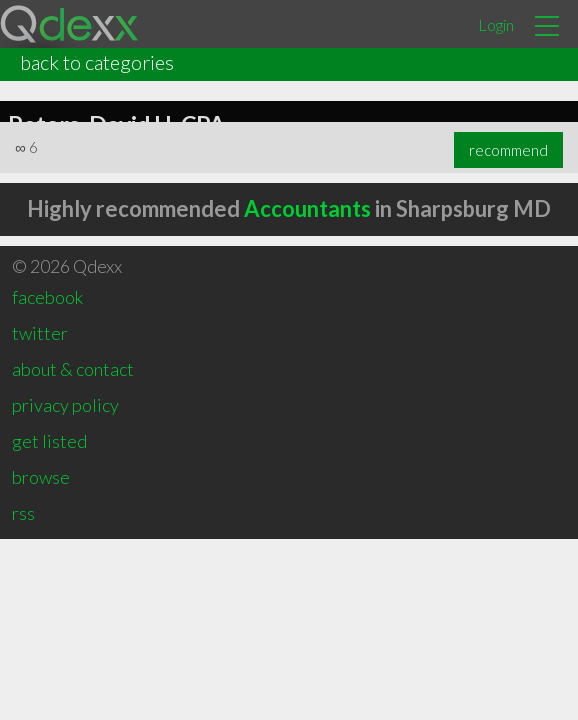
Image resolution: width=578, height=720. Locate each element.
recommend (508, 150)
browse (41, 477)
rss (23, 513)
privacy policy (65, 405)
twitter (40, 333)
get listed (49, 441)
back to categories (97, 62)
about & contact (73, 369)
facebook (47, 297)
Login (496, 24)
